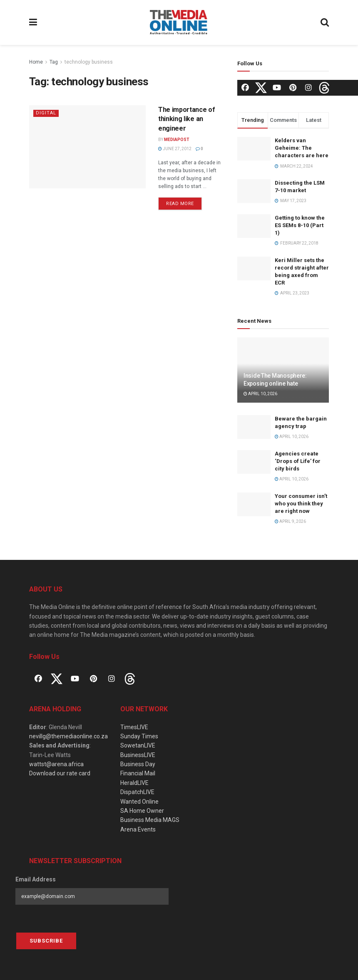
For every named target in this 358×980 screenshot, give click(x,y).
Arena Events (138, 829)
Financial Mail (138, 773)
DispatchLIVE (137, 792)
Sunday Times (139, 736)
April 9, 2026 (290, 521)
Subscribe (46, 941)
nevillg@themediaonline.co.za (68, 736)
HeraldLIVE (134, 783)
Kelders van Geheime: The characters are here (302, 148)
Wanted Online (139, 802)
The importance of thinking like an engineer (187, 119)
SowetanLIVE (138, 745)
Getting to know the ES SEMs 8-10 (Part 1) (300, 225)
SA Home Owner (142, 811)
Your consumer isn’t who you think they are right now (301, 504)
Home (36, 62)
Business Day (138, 764)
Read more (180, 204)
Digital (46, 113)
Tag (54, 62)
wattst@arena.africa (56, 764)
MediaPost (177, 140)
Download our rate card (60, 773)
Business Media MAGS (150, 820)
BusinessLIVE (138, 755)
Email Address (36, 879)
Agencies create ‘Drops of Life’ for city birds (298, 461)
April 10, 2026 (260, 394)
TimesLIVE (134, 727)
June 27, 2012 (175, 149)
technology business (89, 62)
